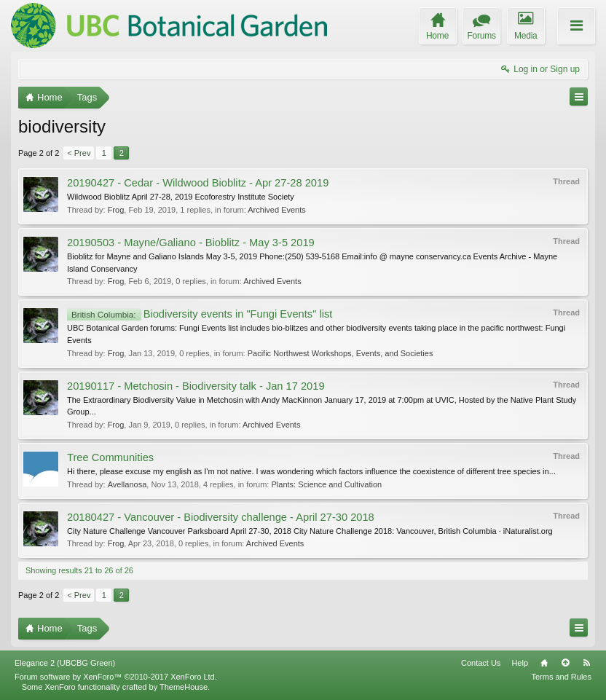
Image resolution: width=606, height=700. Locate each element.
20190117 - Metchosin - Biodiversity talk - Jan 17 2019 (196, 386)
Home (544, 663)
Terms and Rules (561, 677)
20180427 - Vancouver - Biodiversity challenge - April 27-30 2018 (221, 517)
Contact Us (481, 663)
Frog (116, 210)
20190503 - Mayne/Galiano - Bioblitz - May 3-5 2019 (191, 243)
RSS (586, 663)
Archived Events (276, 210)
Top (565, 663)
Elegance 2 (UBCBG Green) (65, 663)
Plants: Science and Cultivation (326, 484)
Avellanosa (127, 484)
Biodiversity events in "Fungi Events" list (200, 314)
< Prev (79, 153)
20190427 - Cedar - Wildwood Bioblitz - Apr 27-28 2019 (198, 183)
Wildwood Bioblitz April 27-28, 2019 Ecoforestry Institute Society (181, 197)
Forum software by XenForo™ (116, 677)
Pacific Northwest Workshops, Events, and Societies (341, 353)
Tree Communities (110, 457)
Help (520, 663)
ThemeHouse (184, 687)
